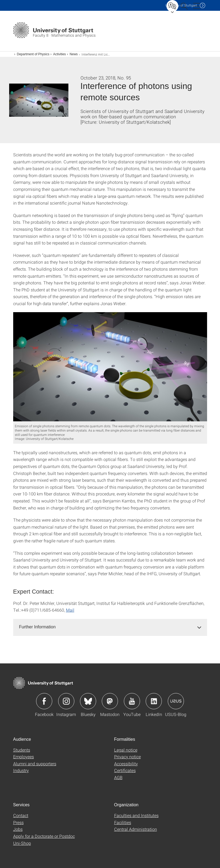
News (74, 54)
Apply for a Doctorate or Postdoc (44, 836)
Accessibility (126, 764)
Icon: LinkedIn (154, 701)
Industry (21, 770)
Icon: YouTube (132, 701)
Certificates (125, 770)
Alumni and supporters (35, 764)
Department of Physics (33, 54)
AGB (118, 777)
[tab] (110, 627)
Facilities (123, 822)
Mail (70, 610)
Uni (181, 5)
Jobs (18, 829)
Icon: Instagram (66, 701)
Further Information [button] (37, 627)
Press (18, 822)
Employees (24, 757)
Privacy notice (128, 757)
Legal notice (126, 750)
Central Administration (136, 829)
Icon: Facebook (44, 701)
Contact (21, 815)
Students (22, 750)
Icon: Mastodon (110, 701)
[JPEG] (110, 367)
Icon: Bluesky (88, 701)
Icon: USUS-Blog (176, 701)
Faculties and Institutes (136, 815)
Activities (59, 54)
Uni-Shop (22, 843)
